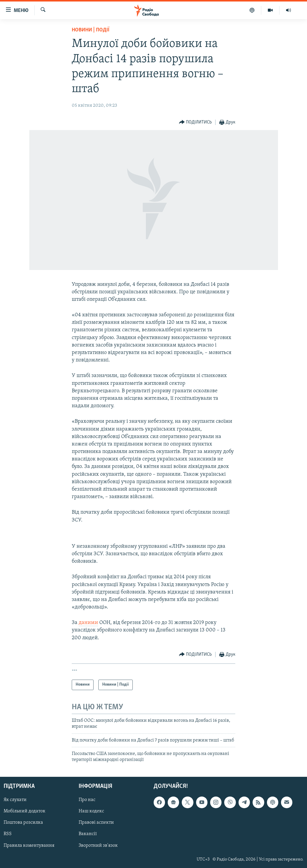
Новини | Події (91, 30)
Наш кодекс (91, 811)
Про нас (87, 800)
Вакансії (88, 834)
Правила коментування (29, 845)
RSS (8, 834)
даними (88, 623)
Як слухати (15, 800)
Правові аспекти (96, 823)
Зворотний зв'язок (98, 845)
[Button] (195, 122)
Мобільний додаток (25, 811)
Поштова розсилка (23, 823)
